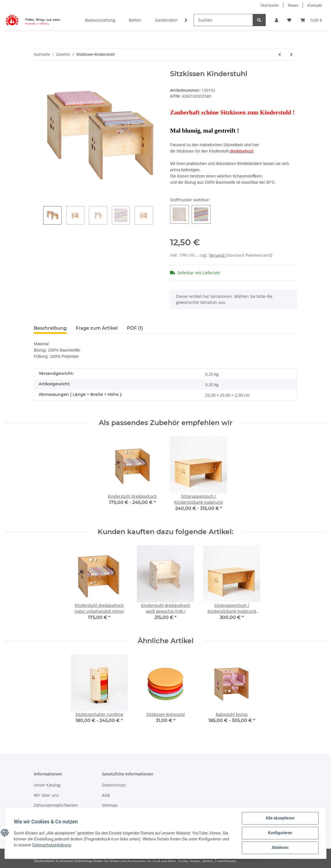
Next (158, 216)
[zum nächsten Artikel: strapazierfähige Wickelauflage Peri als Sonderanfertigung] (291, 54)
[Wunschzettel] (289, 20)
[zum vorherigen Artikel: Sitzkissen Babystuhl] (280, 54)
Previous (38, 216)
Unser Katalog (47, 785)
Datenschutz (114, 785)
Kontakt (315, 5)
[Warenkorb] (311, 20)
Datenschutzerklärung (52, 845)
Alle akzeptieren (280, 818)
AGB (106, 795)
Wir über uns (46, 795)
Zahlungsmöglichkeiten (56, 805)
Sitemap (110, 805)
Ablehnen (280, 848)
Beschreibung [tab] (50, 328)
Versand (217, 255)
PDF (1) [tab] (135, 328)
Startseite (270, 5)
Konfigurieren (280, 833)
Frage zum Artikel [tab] (97, 328)
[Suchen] (223, 20)
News (293, 5)
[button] (276, 20)
